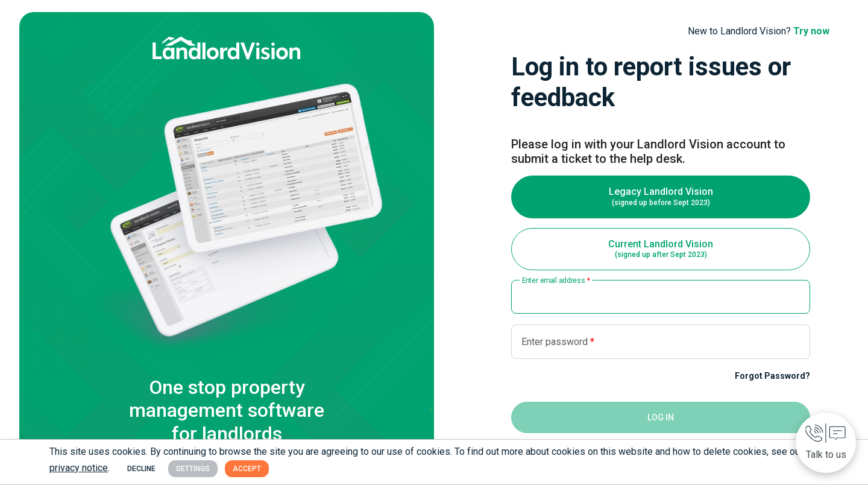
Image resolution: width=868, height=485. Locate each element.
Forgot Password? (772, 376)
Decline (141, 469)
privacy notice (79, 468)
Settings (193, 469)
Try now (811, 31)
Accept (247, 469)
